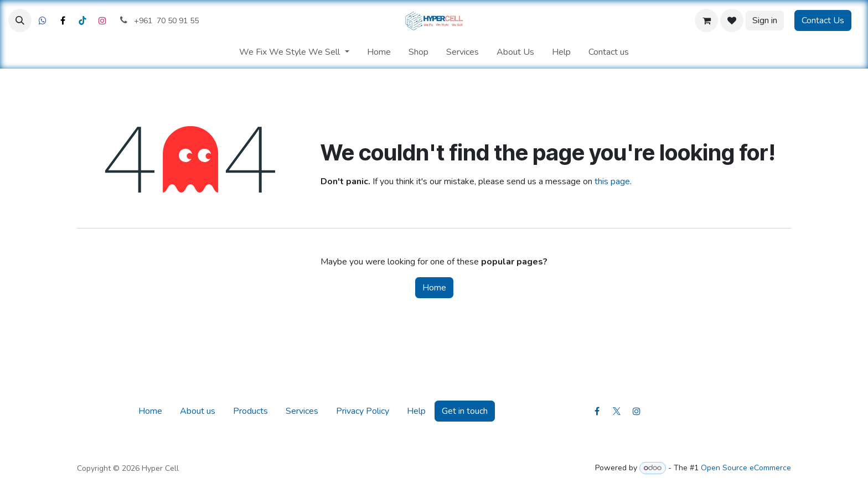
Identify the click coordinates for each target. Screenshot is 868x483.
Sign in (765, 20)
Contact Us (823, 20)
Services (302, 411)
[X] (63, 20)
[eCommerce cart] (706, 20)
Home (434, 288)
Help (416, 411)
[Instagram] (102, 20)
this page (612, 181)
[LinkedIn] (82, 20)
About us (198, 411)
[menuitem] (294, 52)
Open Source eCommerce (746, 468)
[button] (20, 20)
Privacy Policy (363, 411)
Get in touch (465, 411)
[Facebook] (43, 20)
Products (250, 411)
